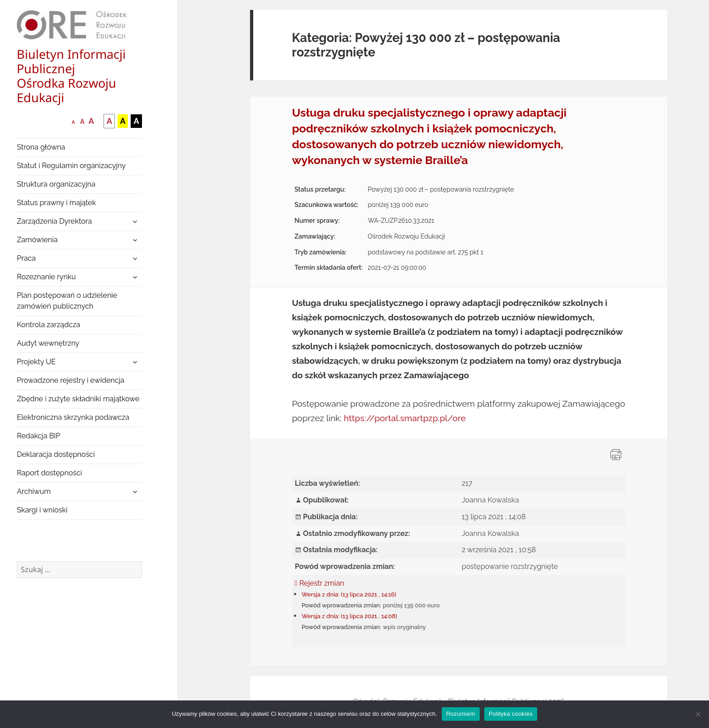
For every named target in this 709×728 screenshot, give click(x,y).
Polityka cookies (511, 714)
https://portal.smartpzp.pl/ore (405, 418)
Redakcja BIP (38, 436)
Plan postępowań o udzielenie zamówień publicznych (67, 301)
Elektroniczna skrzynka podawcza (73, 417)
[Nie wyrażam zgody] (698, 714)
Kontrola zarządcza (48, 325)
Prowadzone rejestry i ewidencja (71, 380)
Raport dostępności (49, 473)
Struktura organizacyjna (56, 184)
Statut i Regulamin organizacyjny (71, 166)
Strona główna (41, 147)
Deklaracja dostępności (56, 454)
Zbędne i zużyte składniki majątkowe (78, 399)
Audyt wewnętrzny (48, 343)
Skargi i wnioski (42, 510)
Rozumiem (461, 714)
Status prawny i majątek (56, 203)
